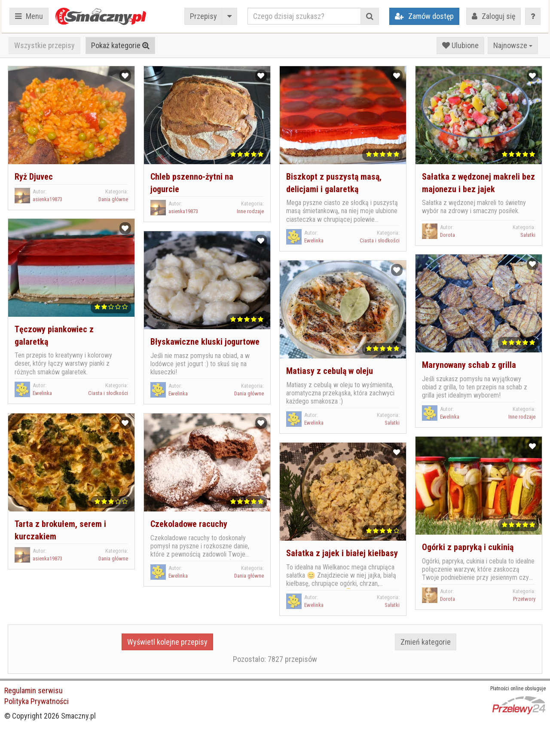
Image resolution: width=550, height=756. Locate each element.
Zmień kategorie (426, 642)
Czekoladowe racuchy (189, 524)
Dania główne (113, 199)
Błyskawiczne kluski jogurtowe (205, 342)
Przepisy (203, 16)
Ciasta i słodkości (380, 240)
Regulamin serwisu (34, 690)
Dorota (448, 235)
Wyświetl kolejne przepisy (167, 642)
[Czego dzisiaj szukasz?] (304, 16)
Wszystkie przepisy (44, 45)
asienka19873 (47, 199)
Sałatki (528, 235)
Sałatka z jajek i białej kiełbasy (342, 553)
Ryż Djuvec (34, 177)
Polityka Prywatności (37, 701)
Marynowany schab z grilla (469, 365)
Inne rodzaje (250, 211)
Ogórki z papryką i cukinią (468, 547)
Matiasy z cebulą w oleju (330, 371)
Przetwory (524, 599)
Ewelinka (314, 240)
